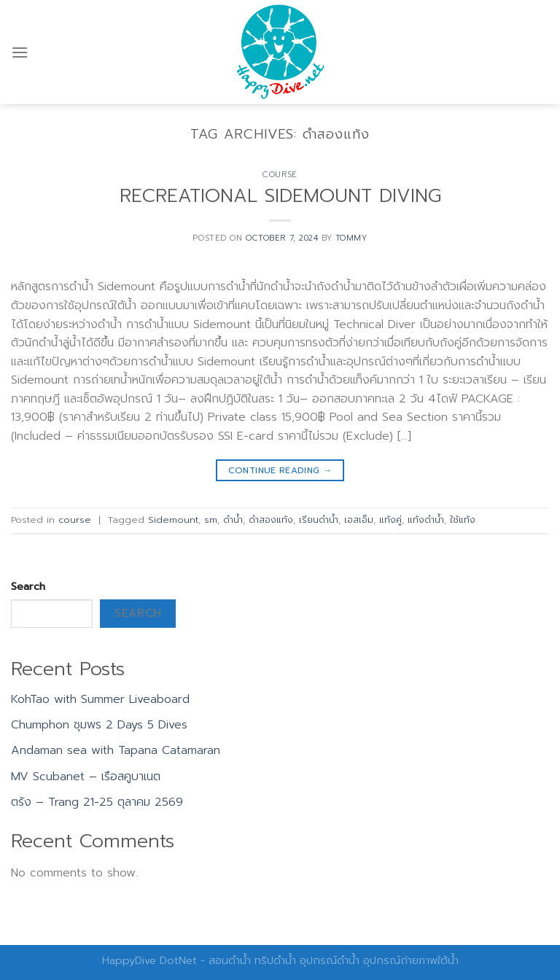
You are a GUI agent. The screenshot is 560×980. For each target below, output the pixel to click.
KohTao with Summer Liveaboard (100, 699)
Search (28, 586)
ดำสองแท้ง (271, 520)
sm (211, 520)
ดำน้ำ (233, 520)
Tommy (351, 238)
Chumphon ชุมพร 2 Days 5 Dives (99, 725)
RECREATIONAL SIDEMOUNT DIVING (280, 196)
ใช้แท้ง (463, 520)
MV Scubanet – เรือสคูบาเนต (86, 777)
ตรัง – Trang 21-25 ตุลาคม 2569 (97, 802)
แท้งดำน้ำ (426, 520)
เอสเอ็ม (359, 520)
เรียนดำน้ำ (319, 520)
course (280, 175)
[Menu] (20, 52)
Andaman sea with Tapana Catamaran (116, 750)
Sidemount (173, 520)
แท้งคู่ (390, 520)
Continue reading (280, 471)
